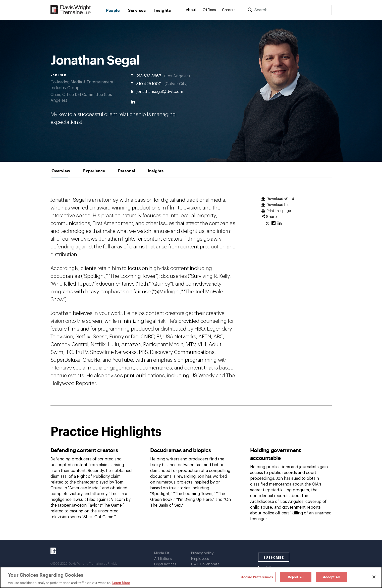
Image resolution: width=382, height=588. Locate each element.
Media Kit (162, 553)
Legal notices (165, 564)
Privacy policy (202, 553)
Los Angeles (177, 76)
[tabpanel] (191, 359)
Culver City (176, 84)
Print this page (278, 211)
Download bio (278, 205)
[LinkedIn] (133, 102)
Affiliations (163, 559)
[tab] (61, 171)
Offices (209, 10)
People (113, 10)
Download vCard (280, 199)
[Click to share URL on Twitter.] (267, 224)
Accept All (331, 577)
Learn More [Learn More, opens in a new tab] (121, 583)
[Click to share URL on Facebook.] (274, 224)
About (191, 10)
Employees (200, 559)
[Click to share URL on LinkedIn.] (280, 224)
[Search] (250, 10)
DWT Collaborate (205, 564)
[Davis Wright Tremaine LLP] (71, 10)
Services (137, 10)
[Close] (374, 577)
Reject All (296, 577)
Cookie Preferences (257, 577)
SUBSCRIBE (274, 557)
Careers (229, 10)
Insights (162, 10)
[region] (191, 577)
